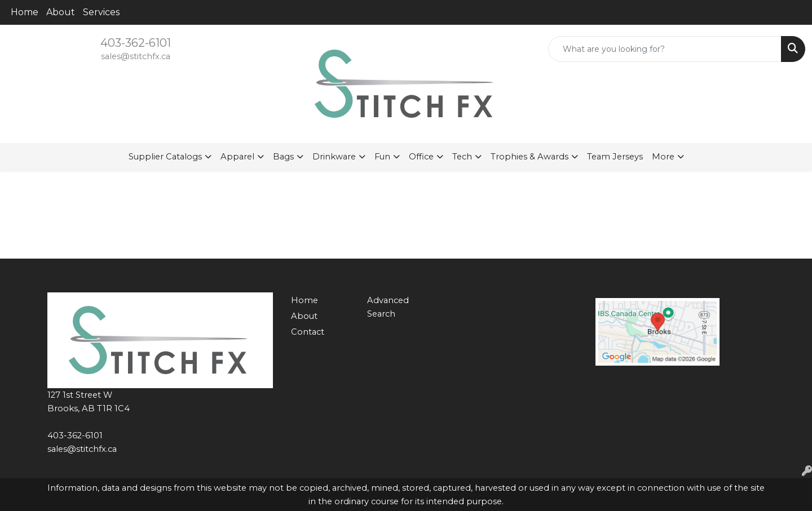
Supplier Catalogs (165, 157)
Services (101, 12)
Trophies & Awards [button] (529, 157)
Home (25, 12)
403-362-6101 (136, 43)
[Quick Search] (665, 49)
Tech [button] (462, 157)
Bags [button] (283, 157)
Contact (308, 332)
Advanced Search (388, 307)
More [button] (663, 157)
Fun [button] (382, 157)
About (61, 12)
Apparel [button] (237, 157)
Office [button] (421, 157)
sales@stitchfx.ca (136, 56)
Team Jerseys (615, 157)
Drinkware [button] (334, 157)
